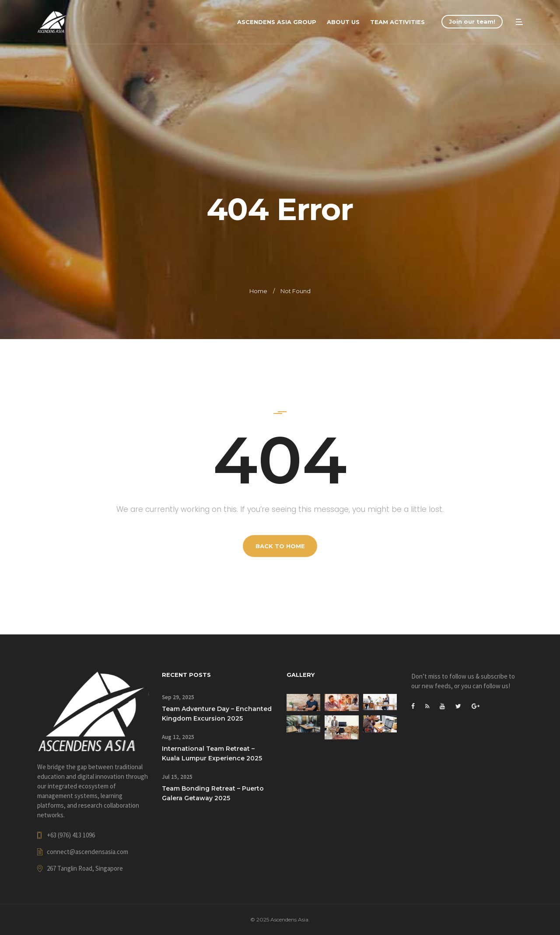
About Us (343, 22)
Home (258, 291)
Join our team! (472, 21)
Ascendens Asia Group (277, 22)
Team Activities (397, 22)
